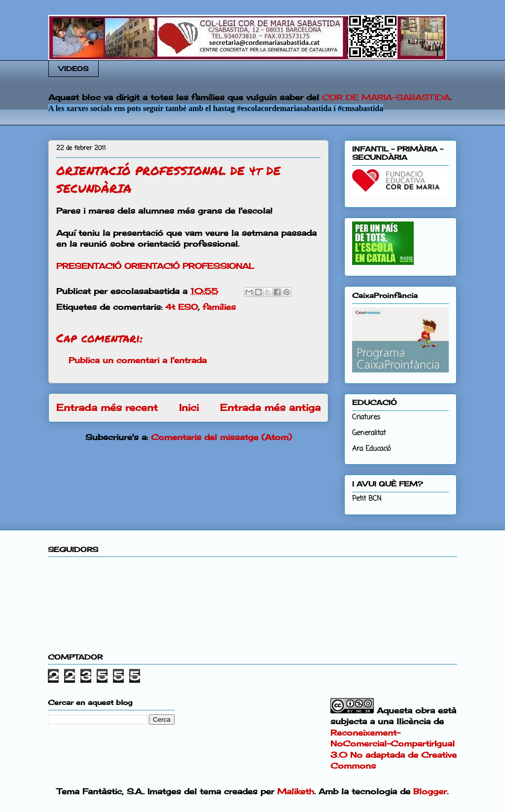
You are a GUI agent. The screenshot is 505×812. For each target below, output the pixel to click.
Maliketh (296, 791)
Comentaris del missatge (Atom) (221, 437)
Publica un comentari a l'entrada (138, 360)
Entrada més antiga (270, 407)
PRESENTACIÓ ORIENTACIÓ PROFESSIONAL (155, 266)
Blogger (430, 791)
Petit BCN (367, 499)
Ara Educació (371, 449)
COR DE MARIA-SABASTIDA (386, 97)
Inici (189, 407)
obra (425, 710)
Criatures (366, 418)
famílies (219, 307)
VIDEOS (74, 69)
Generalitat (369, 433)
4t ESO (181, 307)
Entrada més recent (107, 407)
